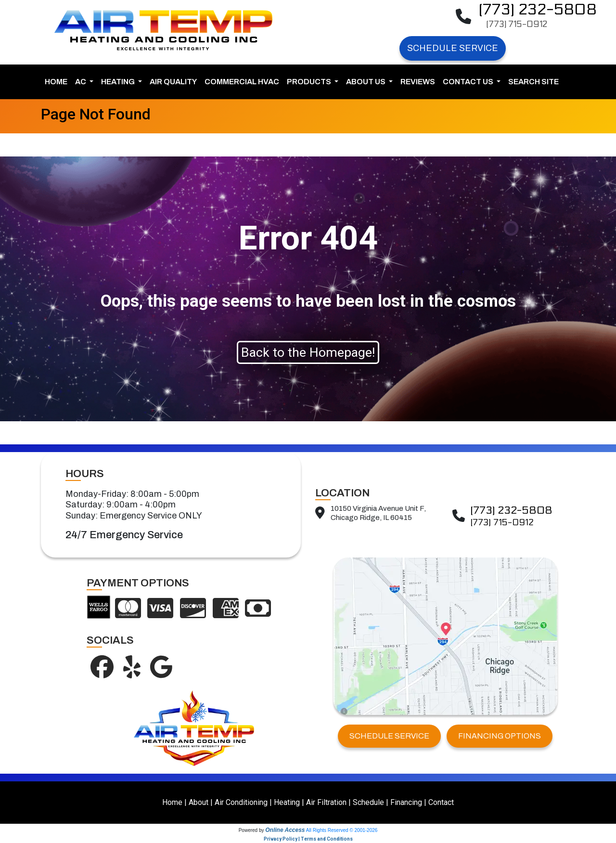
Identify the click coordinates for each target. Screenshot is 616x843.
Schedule (368, 802)
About (199, 802)
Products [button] (310, 82)
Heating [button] (119, 82)
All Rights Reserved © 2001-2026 (342, 830)
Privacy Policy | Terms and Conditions (308, 839)
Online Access (285, 830)
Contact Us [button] (469, 82)
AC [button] (81, 82)
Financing (406, 802)
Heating (287, 802)
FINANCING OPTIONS (500, 736)
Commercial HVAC (242, 82)
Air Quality (173, 82)
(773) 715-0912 (517, 24)
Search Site (533, 82)
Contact (441, 802)
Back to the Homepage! (308, 352)
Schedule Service (453, 48)
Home (56, 82)
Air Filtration (326, 802)
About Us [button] (366, 82)
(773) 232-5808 (538, 10)
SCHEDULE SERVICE (389, 736)
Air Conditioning (241, 802)
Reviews (418, 82)
